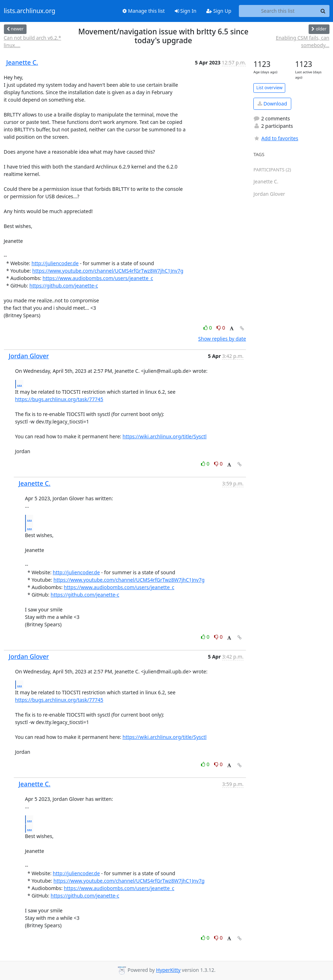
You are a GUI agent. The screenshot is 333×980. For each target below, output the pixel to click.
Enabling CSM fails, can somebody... (302, 41)
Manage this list (144, 11)
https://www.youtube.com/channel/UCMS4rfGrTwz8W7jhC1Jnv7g (108, 271)
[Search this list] (278, 11)
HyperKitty (168, 970)
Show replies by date (222, 339)
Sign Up (219, 11)
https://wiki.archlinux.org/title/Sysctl (164, 436)
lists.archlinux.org (30, 11)
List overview (269, 88)
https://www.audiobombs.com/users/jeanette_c (98, 278)
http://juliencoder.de (55, 263)
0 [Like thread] (208, 328)
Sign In (186, 11)
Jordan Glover (29, 356)
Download (272, 104)
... (20, 384)
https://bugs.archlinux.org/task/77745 (59, 399)
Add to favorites (276, 138)
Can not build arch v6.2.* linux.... (33, 41)
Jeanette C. (22, 62)
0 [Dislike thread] (221, 328)
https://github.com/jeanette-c (64, 286)
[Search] (323, 11)
